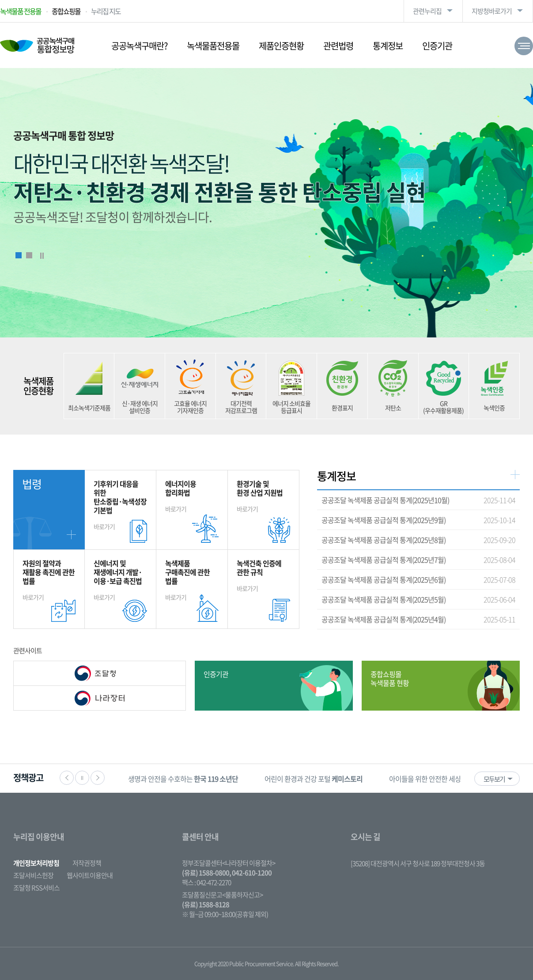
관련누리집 (427, 11)
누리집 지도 (106, 11)
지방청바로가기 (492, 11)
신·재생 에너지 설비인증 (140, 407)
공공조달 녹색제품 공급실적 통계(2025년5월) (384, 599)
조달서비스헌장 (33, 875)
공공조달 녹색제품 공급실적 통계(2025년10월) (385, 500)
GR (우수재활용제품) (443, 407)
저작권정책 (87, 863)
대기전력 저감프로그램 (241, 407)
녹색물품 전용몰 (21, 11)
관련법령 (338, 46)
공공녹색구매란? (139, 46)
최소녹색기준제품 (89, 408)
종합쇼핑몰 (66, 11)
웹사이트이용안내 (90, 875)
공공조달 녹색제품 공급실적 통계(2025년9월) (384, 520)
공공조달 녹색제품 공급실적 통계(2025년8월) (384, 540)
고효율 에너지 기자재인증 (190, 407)
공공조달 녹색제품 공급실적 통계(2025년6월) (384, 579)
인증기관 (437, 46)
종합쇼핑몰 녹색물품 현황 (390, 678)
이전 (67, 778)
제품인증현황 (281, 46)
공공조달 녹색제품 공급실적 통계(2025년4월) (384, 619)
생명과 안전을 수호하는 (183, 779)
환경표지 (342, 408)
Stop (42, 256)
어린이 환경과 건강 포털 (314, 779)
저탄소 (393, 408)
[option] (183, 778)
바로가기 (120, 505)
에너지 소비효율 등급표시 (291, 407)
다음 (98, 778)
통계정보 (388, 46)
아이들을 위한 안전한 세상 (453, 779)
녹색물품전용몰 (213, 46)
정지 (82, 778)
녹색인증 (494, 408)
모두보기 (494, 779)
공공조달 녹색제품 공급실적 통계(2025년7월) (384, 560)
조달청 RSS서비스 (36, 888)
